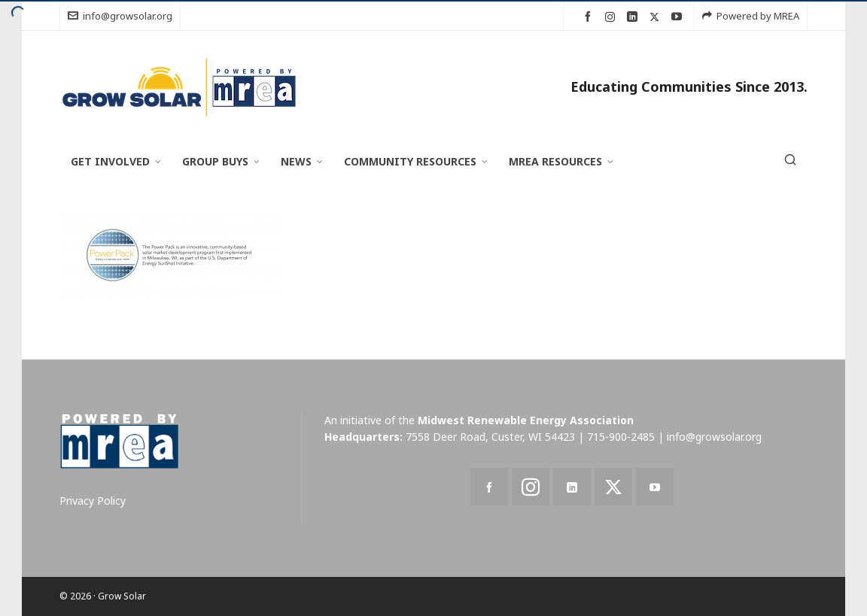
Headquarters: (364, 437)
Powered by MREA (751, 16)
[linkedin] (634, 17)
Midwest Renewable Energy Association (526, 420)
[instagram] (612, 17)
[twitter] (657, 17)
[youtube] (679, 17)
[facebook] (590, 17)
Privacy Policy (93, 501)
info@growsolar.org (120, 16)
